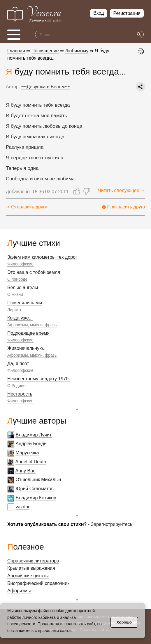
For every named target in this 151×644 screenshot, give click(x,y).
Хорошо (124, 622)
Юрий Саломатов (35, 489)
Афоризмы (19, 591)
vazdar (22, 507)
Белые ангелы (23, 288)
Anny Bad (26, 471)
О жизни (15, 294)
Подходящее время (28, 333)
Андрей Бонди (31, 444)
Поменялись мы (25, 303)
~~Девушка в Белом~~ (46, 87)
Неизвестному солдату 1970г (39, 379)
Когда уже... (20, 318)
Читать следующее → (122, 190)
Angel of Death (31, 462)
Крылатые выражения (31, 568)
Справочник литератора (33, 561)
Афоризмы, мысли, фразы (32, 325)
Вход (99, 13)
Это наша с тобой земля (34, 272)
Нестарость (20, 394)
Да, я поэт (18, 364)
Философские (20, 264)
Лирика (14, 310)
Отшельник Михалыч (38, 480)
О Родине (16, 386)
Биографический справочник (38, 583)
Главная (16, 51)
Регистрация (127, 13)
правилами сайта (54, 631)
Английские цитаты (28, 576)
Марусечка (27, 453)
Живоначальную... (27, 348)
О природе (17, 279)
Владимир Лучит (34, 435)
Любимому (77, 51)
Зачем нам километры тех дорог (42, 257)
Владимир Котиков (36, 498)
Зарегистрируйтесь (112, 524)
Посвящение (45, 51)
